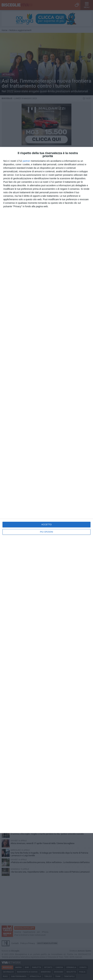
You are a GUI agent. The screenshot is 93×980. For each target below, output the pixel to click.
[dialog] (46, 490)
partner (26, 161)
